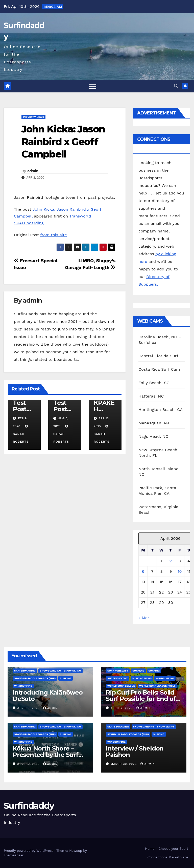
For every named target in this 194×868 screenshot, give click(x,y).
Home (150, 849)
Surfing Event (118, 678)
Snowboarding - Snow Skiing (60, 671)
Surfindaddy (29, 806)
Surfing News (142, 678)
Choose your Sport (173, 849)
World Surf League (121, 686)
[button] (176, 86)
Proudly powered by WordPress (29, 851)
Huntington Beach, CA (161, 410)
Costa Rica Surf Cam (159, 369)
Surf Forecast (118, 671)
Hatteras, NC (151, 396)
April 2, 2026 (122, 708)
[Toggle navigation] (93, 86)
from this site (54, 235)
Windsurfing (23, 686)
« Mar (144, 618)
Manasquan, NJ (154, 423)
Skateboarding (25, 671)
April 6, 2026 (29, 708)
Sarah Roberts (21, 434)
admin (33, 171)
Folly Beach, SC (154, 383)
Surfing (65, 678)
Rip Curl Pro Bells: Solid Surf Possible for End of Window (141, 699)
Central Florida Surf (158, 356)
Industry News (33, 117)
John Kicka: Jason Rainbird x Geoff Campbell (63, 142)
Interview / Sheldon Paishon (135, 752)
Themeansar (14, 855)
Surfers (138, 671)
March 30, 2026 (124, 764)
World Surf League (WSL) (157, 686)
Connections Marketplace (168, 857)
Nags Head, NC (153, 436)
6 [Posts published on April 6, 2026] (143, 571)
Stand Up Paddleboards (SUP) (35, 678)
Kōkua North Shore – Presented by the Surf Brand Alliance (45, 755)
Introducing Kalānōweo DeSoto (48, 696)
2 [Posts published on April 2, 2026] (171, 561)
